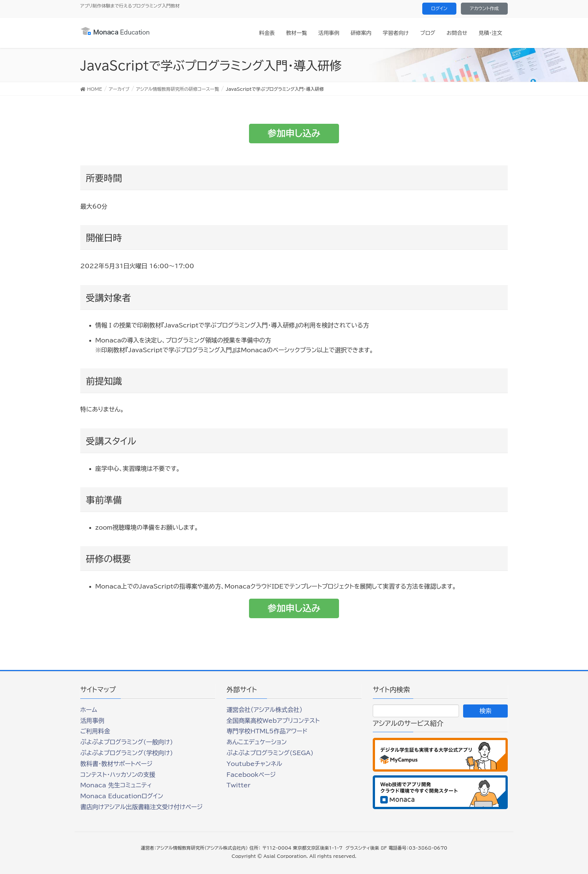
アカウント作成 (484, 8)
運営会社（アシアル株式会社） (264, 710)
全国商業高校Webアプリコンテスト (273, 721)
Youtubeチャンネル (254, 764)
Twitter (238, 785)
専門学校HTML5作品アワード (267, 731)
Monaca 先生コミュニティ (116, 785)
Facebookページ (251, 775)
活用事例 (92, 721)
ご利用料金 (95, 731)
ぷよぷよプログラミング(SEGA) (270, 753)
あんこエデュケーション (257, 742)
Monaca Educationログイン (122, 796)
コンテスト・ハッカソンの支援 (118, 775)
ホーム (89, 710)
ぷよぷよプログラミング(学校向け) (127, 753)
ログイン (439, 8)
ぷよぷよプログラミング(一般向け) (127, 742)
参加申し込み (294, 133)
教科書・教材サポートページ (116, 764)
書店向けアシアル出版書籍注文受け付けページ (141, 807)
